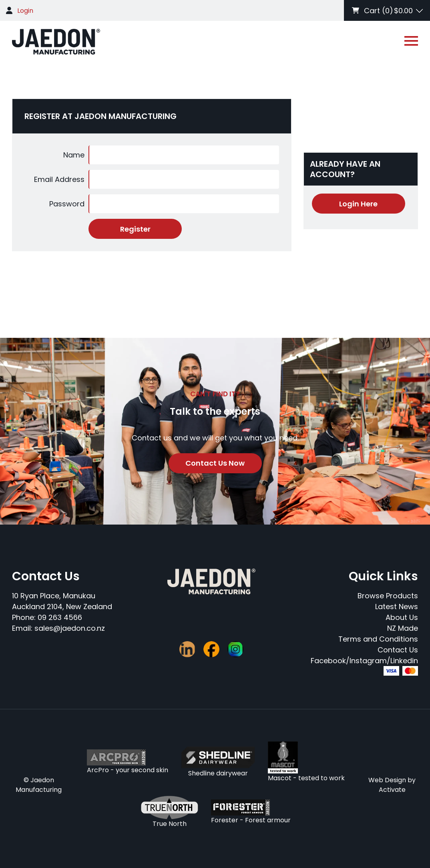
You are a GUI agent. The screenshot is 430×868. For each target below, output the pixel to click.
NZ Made (403, 628)
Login (25, 11)
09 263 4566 (60, 617)
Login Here (358, 204)
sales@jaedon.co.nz (70, 628)
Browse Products (388, 596)
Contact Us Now (215, 463)
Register (135, 229)
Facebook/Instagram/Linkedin (364, 661)
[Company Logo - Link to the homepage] (56, 42)
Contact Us (398, 650)
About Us (402, 617)
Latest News (397, 607)
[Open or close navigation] (411, 41)
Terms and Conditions (378, 639)
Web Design (387, 780)
